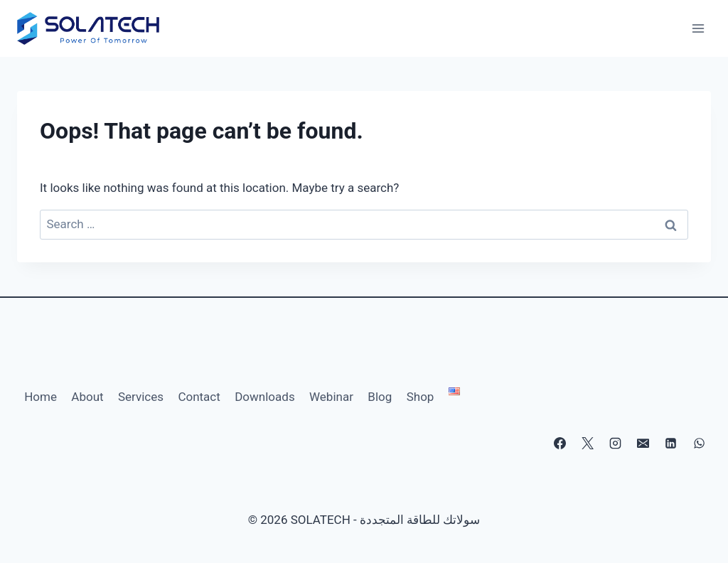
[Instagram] (616, 444)
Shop (421, 397)
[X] (588, 444)
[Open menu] (698, 28)
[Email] (643, 444)
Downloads (264, 397)
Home (41, 397)
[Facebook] (560, 444)
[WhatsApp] (699, 444)
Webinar (331, 397)
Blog (380, 397)
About (87, 397)
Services (141, 397)
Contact (199, 397)
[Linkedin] (671, 444)
